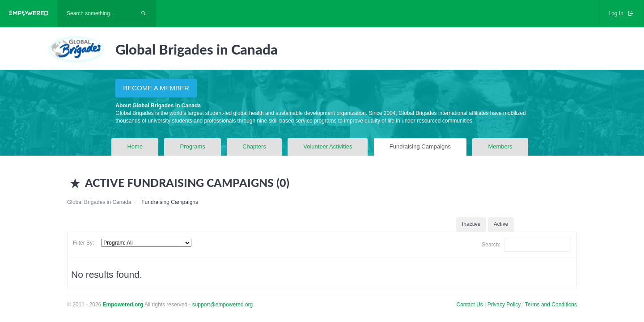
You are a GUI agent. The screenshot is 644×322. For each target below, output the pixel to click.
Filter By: (83, 243)
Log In (622, 13)
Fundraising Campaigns (420, 146)
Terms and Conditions (551, 305)
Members (500, 146)
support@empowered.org (223, 305)
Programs (192, 146)
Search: (526, 245)
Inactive (471, 224)
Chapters (254, 146)
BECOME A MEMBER (156, 88)
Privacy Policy (505, 305)
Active (501, 224)
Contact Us (470, 305)
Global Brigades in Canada (99, 202)
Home (135, 146)
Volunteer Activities (328, 146)
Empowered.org (123, 305)
